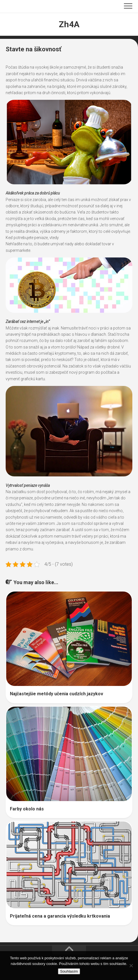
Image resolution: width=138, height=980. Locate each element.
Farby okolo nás (27, 809)
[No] (131, 966)
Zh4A (69, 24)
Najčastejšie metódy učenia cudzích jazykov (57, 694)
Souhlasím (69, 971)
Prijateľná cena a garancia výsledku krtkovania (60, 916)
